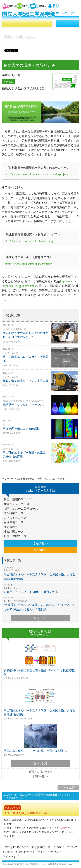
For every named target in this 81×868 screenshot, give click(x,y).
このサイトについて (65, 847)
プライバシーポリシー (48, 852)
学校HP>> (41, 550)
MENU (68, 23)
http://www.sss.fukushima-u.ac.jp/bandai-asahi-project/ (36, 174)
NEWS (6, 847)
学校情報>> (40, 543)
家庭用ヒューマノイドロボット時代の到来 (40, 589)
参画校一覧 (44, 847)
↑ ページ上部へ (68, 788)
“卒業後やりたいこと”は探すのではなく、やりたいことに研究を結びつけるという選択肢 (40, 604)
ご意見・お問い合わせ (18, 852)
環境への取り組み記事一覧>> (40, 774)
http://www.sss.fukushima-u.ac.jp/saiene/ (28, 264)
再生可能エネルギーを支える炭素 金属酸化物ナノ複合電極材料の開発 (40, 573)
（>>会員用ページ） (14, 798)
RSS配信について (24, 847)
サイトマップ (11, 857)
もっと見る (40, 618)
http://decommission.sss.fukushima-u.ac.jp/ (29, 241)
